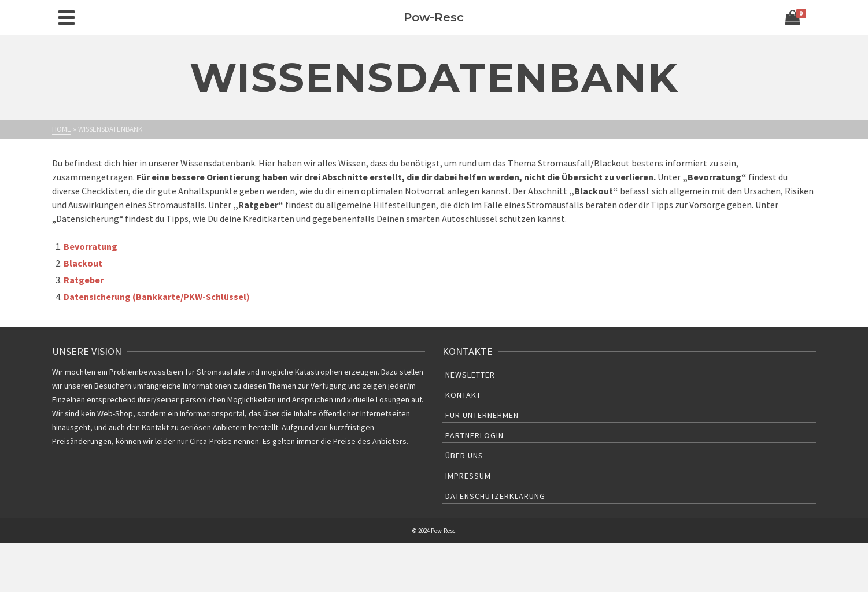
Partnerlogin (474, 435)
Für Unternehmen (482, 415)
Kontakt (463, 395)
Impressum (468, 476)
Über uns (464, 456)
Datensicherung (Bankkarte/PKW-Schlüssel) (157, 297)
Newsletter (470, 375)
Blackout (83, 263)
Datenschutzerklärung (495, 496)
